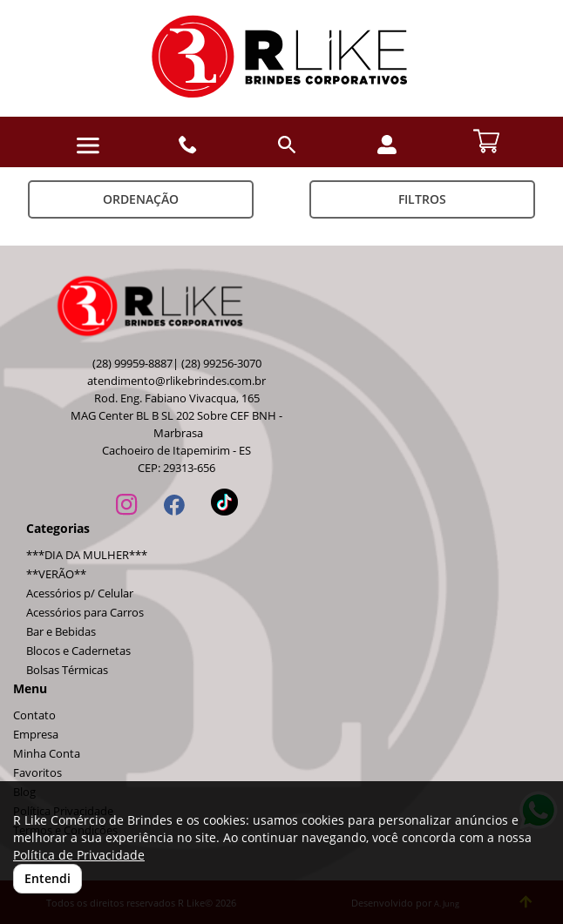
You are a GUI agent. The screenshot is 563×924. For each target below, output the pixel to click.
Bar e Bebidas (61, 632)
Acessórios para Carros (85, 613)
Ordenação (141, 199)
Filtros (422, 199)
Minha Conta (47, 754)
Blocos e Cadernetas (78, 651)
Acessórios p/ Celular (80, 594)
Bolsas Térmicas (67, 670)
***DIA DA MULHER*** (87, 555)
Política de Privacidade (79, 855)
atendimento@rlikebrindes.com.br (176, 381)
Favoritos (37, 773)
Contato (34, 715)
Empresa (36, 735)
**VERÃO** (56, 574)
